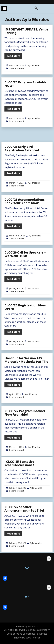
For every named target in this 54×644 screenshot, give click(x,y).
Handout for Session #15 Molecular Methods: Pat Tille (26, 386)
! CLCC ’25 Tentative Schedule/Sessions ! (20, 485)
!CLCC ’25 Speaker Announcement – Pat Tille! (24, 535)
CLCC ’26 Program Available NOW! (25, 84)
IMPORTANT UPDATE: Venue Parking (26, 31)
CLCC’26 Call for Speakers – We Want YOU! (25, 281)
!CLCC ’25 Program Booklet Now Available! (25, 439)
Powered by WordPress (27, 627)
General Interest (17, 68)
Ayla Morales (34, 65)
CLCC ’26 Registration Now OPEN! (25, 334)
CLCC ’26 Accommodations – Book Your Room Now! (26, 228)
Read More (13, 56)
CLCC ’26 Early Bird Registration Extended (22, 175)
